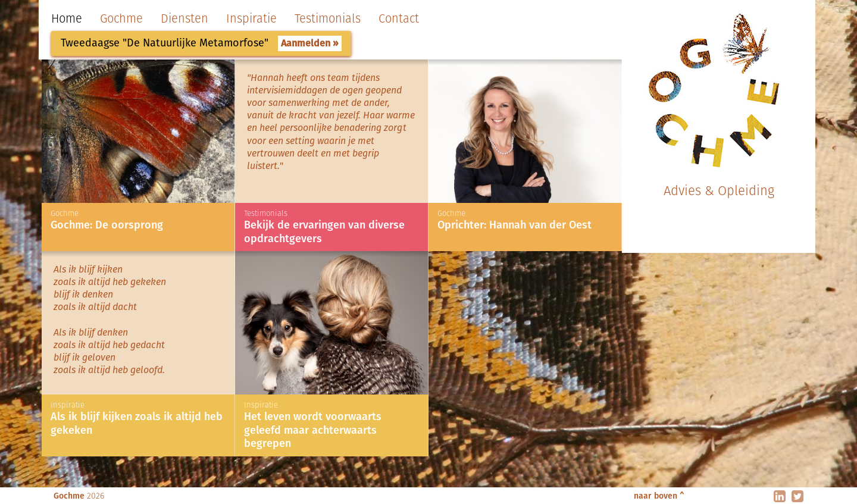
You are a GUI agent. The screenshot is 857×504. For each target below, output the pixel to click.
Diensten (184, 18)
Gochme (121, 18)
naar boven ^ (659, 496)
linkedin (780, 496)
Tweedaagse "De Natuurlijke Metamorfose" (165, 43)
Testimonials (328, 18)
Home (67, 18)
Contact (399, 18)
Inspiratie (251, 18)
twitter (797, 496)
